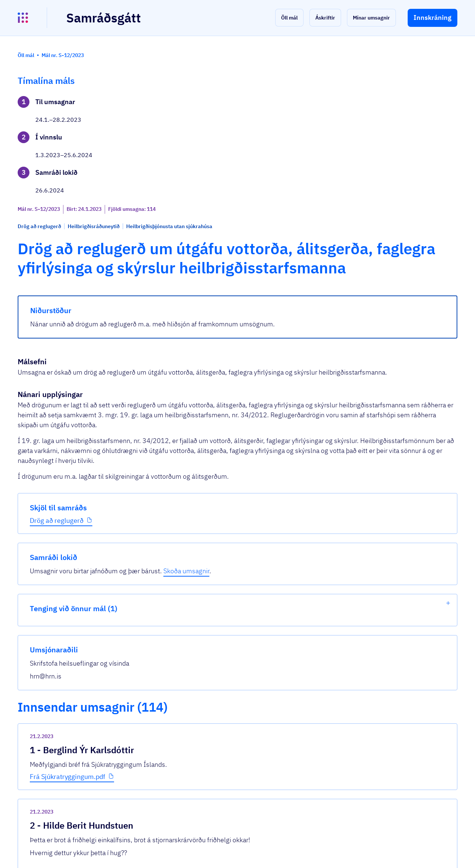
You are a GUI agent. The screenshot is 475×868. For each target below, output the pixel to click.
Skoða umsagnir (389, 122)
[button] (289, 18)
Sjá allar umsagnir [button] (163, 775)
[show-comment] (330, 591)
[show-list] (448, 154)
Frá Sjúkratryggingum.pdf (180, 555)
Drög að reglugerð (57, 250)
